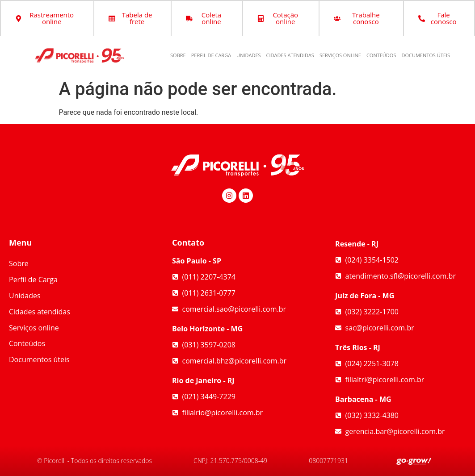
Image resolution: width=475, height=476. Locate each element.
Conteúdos (381, 55)
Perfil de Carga (211, 55)
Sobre (178, 55)
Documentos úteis (426, 55)
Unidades (248, 55)
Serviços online (340, 55)
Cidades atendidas (290, 55)
